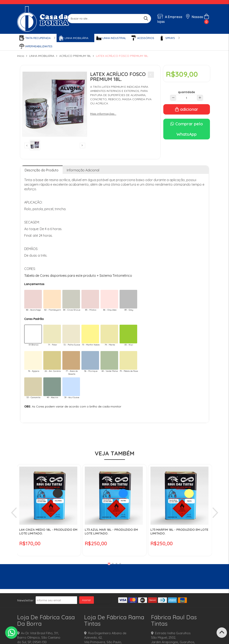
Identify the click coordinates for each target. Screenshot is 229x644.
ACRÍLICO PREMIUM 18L (75, 56)
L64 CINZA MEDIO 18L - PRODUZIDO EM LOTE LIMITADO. (48, 532)
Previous (27, 145)
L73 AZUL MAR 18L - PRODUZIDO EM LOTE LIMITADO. (111, 532)
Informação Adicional (83, 170)
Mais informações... (103, 114)
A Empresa (170, 17)
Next (82, 145)
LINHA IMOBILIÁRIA (42, 56)
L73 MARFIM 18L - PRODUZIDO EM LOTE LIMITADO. (179, 532)
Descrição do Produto (42, 170)
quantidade (187, 92)
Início (21, 56)
